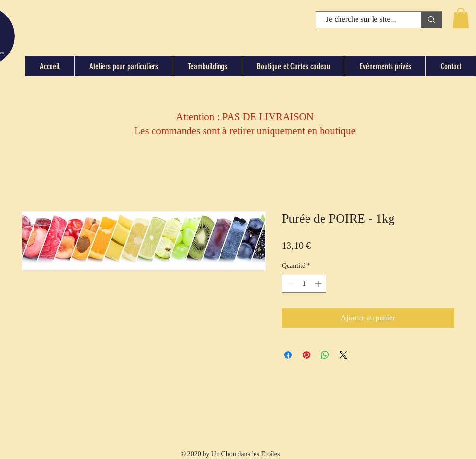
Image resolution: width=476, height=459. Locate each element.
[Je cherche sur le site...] (361, 19)
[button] (461, 18)
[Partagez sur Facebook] (288, 355)
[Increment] (319, 284)
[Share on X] (343, 355)
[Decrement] (289, 284)
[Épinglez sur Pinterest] (306, 355)
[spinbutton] (304, 284)
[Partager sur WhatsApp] (325, 355)
